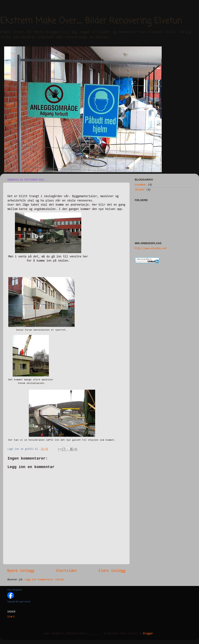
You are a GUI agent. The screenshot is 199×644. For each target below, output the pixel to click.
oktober (140, 190)
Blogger (148, 634)
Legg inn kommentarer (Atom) (44, 580)
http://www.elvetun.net (151, 248)
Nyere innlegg (21, 571)
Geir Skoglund (15, 590)
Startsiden (66, 571)
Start (11, 617)
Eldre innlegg (112, 571)
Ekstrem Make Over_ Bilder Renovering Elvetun (91, 21)
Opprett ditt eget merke (19, 602)
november (141, 185)
